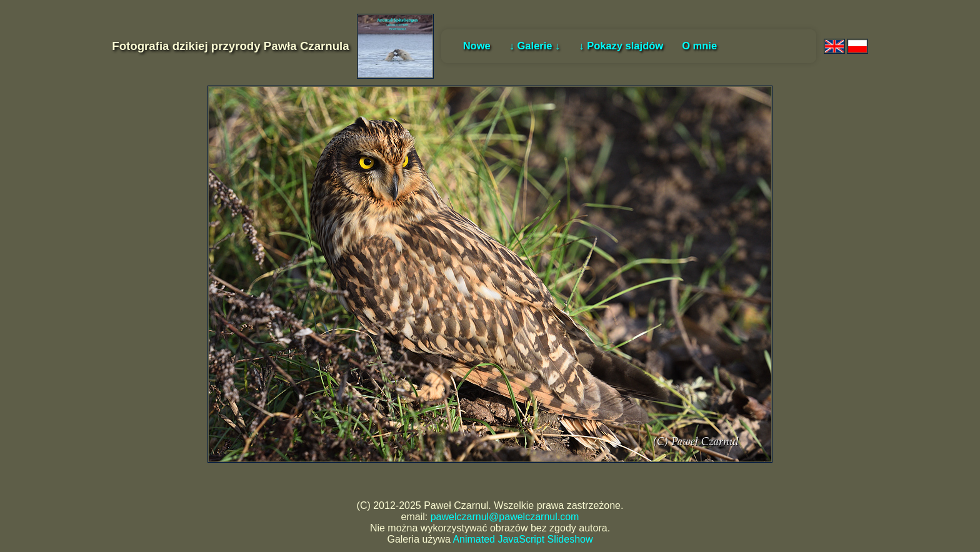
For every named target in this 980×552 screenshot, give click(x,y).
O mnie (699, 46)
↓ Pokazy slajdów (621, 46)
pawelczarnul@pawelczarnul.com (505, 517)
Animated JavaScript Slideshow (522, 539)
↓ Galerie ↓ (535, 46)
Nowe (477, 46)
